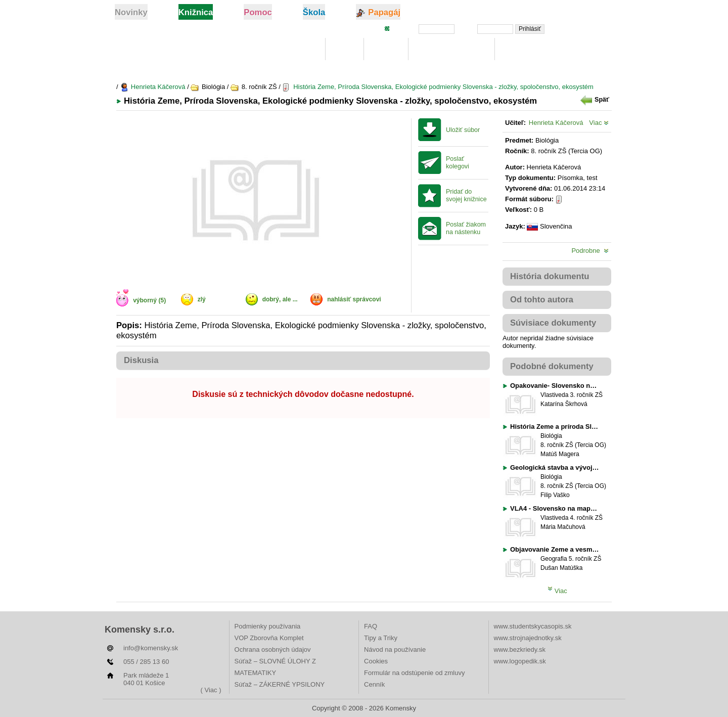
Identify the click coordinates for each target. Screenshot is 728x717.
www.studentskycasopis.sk (533, 626)
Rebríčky (521, 49)
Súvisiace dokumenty (553, 323)
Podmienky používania (268, 626)
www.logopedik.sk (520, 661)
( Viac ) (211, 690)
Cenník (374, 684)
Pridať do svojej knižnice (466, 195)
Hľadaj (386, 49)
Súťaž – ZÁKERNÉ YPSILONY (280, 684)
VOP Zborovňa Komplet (269, 638)
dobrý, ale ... (280, 299)
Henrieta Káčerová (152, 87)
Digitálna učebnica (452, 49)
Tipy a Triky (381, 638)
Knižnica (300, 49)
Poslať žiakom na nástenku (466, 228)
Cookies (376, 661)
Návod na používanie (395, 649)
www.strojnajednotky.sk (528, 638)
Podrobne (590, 251)
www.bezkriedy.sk (520, 649)
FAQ (371, 626)
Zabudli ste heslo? (583, 28)
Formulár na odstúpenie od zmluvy (414, 673)
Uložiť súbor (463, 130)
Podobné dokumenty (552, 366)
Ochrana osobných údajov (273, 649)
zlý (202, 299)
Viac (599, 123)
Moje (345, 49)
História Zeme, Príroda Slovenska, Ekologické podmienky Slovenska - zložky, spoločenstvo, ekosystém (438, 87)
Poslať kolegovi (458, 163)
